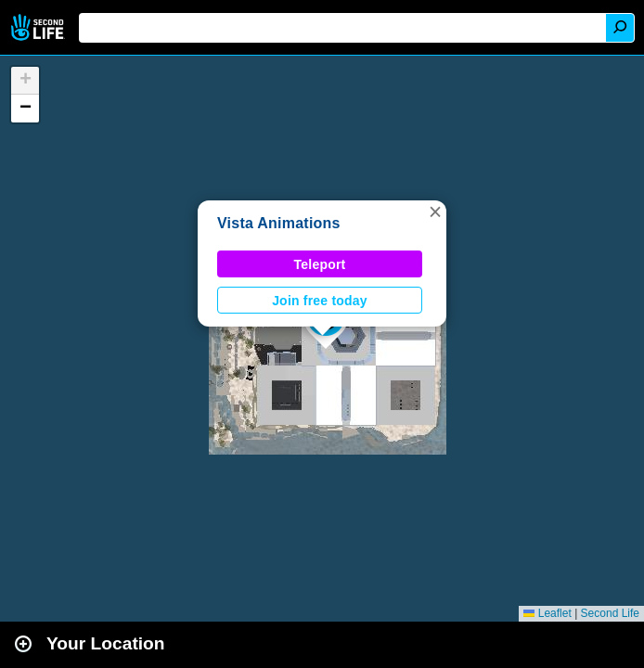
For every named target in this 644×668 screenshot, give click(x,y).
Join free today (320, 301)
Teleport (320, 264)
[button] (435, 212)
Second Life (39, 27)
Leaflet (547, 613)
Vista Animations (279, 223)
